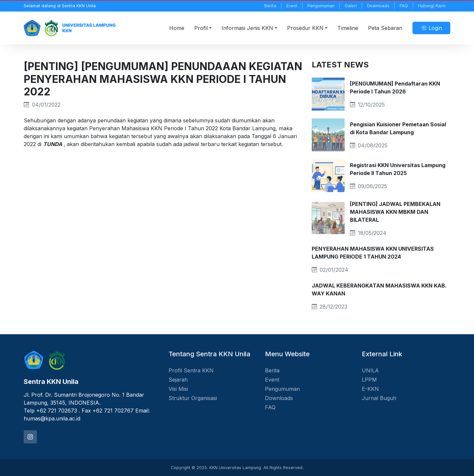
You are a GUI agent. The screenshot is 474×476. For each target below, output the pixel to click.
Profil (201, 28)
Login (431, 28)
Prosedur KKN (305, 28)
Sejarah (178, 380)
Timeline (348, 28)
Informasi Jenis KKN (247, 28)
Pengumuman (321, 6)
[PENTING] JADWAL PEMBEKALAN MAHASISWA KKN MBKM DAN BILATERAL (395, 212)
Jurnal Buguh (379, 398)
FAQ (404, 6)
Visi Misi (178, 389)
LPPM (369, 380)
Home (177, 28)
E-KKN (370, 389)
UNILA (370, 370)
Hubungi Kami (432, 6)
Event (292, 6)
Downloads (378, 6)
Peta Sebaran (385, 28)
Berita (270, 6)
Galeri (351, 6)
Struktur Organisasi (193, 398)
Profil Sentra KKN (191, 370)
